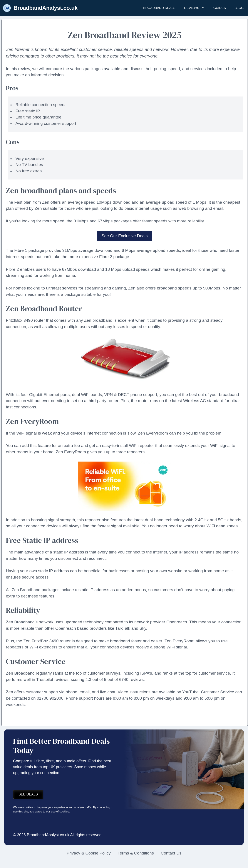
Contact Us (171, 853)
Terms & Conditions (136, 853)
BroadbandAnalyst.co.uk (46, 8)
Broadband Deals (159, 8)
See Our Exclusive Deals (124, 236)
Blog (239, 8)
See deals (28, 794)
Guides (220, 8)
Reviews (197, 8)
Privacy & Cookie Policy (89, 853)
